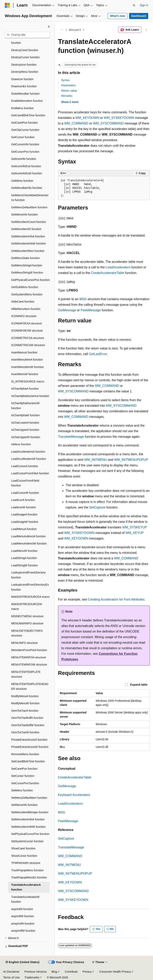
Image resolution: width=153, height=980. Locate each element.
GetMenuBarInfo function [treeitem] (27, 188)
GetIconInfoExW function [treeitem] (27, 173)
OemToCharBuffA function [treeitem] (27, 718)
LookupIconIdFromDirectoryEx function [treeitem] (30, 587)
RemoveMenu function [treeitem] (25, 754)
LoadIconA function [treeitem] (23, 500)
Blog (54, 972)
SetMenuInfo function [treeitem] (24, 805)
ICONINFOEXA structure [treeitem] (26, 323)
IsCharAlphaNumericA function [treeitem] (30, 396)
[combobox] (27, 35)
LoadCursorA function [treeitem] (25, 466)
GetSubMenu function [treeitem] (25, 287)
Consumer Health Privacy (115, 972)
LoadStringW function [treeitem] (25, 565)
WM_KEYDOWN (87, 118)
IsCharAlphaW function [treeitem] (25, 415)
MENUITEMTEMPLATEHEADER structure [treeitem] (30, 686)
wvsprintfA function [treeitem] (23, 924)
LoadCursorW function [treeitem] (25, 493)
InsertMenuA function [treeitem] (24, 352)
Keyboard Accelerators (74, 795)
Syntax (65, 80)
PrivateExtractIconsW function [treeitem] (30, 747)
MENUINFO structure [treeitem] (24, 643)
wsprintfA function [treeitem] (22, 909)
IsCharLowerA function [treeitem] (25, 423)
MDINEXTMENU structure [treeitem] (27, 616)
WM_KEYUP (135, 533)
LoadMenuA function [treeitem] (24, 529)
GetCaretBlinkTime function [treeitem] (28, 115)
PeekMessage (91, 310)
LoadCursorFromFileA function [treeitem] (30, 473)
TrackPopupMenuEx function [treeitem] (29, 877)
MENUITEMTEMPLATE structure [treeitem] (26, 674)
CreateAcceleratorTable (107, 273)
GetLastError (98, 354)
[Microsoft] (7, 5)
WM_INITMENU (96, 460)
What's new (118, 16)
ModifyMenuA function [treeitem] (25, 696)
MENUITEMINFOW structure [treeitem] (29, 665)
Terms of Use (11, 977)
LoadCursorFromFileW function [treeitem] (25, 483)
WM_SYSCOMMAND (108, 123)
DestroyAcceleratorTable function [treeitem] (26, 40)
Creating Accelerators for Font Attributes (116, 599)
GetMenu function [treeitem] (22, 181)
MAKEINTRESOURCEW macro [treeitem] (27, 607)
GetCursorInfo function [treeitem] (25, 144)
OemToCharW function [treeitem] (25, 732)
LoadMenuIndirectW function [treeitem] (29, 543)
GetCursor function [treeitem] (23, 137)
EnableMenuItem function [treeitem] (27, 101)
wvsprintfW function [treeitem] (23, 931)
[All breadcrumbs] (61, 30)
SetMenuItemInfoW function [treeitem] (28, 827)
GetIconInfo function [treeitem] (24, 159)
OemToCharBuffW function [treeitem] (28, 725)
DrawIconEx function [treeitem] (24, 86)
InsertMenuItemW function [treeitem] (27, 367)
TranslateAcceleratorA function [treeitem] (26, 887)
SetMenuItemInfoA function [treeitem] (28, 819)
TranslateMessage (71, 437)
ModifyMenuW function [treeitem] (25, 703)
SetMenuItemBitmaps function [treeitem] (30, 812)
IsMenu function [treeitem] (21, 444)
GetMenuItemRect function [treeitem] (28, 251)
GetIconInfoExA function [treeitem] (26, 166)
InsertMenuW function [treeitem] (25, 374)
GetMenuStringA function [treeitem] (27, 265)
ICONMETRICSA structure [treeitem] (28, 338)
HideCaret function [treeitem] (23, 302)
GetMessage (67, 310)
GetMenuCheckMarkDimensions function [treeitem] (30, 198)
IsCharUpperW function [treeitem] (26, 437)
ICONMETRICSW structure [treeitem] (28, 345)
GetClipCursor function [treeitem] (25, 130)
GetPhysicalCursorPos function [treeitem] (30, 280)
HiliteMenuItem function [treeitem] (26, 309)
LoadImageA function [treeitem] (24, 514)
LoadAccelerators (118, 267)
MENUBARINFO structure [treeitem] (27, 623)
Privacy (87, 972)
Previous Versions (35, 972)
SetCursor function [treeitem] (23, 776)
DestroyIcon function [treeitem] (24, 65)
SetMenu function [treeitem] (22, 790)
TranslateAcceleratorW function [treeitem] (25, 899)
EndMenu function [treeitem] (22, 108)
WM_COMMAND (76, 123)
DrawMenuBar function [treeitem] (25, 94)
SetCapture (97, 507)
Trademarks (32, 977)
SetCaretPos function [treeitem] (24, 769)
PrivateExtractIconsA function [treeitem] (29, 740)
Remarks (67, 96)
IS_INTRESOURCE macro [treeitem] (28, 381)
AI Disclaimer (11, 972)
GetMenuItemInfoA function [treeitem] (28, 236)
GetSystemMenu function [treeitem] (27, 294)
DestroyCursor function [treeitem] (25, 57)
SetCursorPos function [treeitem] (25, 783)
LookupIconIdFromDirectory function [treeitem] (28, 575)
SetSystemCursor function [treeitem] (27, 841)
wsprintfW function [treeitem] (23, 916)
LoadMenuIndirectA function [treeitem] (28, 536)
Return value (69, 91)
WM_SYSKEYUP (135, 527)
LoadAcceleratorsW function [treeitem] (29, 459)
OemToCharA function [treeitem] (25, 711)
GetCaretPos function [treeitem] (25, 123)
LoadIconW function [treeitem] (24, 507)
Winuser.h (75, 30)
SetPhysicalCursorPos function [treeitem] (30, 834)
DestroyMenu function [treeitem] (25, 72)
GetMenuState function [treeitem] (25, 258)
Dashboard (139, 16)
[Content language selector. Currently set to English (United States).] (22, 962)
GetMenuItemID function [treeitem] (26, 229)
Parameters (68, 85)
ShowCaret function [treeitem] (23, 848)
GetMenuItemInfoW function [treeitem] (28, 244)
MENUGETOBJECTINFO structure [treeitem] (27, 633)
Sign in (144, 5)
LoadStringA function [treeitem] (24, 558)
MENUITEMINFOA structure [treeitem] (29, 657)
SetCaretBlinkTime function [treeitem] (28, 761)
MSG (83, 299)
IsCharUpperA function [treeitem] (25, 430)
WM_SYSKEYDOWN (119, 118)
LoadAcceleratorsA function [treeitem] (28, 452)
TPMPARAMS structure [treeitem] (26, 863)
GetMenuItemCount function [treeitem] (29, 222)
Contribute (71, 972)
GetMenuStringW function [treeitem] (27, 273)
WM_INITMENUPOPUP (131, 460)
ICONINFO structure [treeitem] (24, 316)
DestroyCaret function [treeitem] (25, 50)
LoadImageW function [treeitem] (25, 522)
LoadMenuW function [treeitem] (24, 551)
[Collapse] (49, 27)
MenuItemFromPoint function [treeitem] (29, 650)
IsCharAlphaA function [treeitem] (25, 389)
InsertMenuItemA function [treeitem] (27, 360)
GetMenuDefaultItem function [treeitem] (29, 207)
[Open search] (134, 5)
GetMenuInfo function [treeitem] (25, 214)
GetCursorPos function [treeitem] (25, 152)
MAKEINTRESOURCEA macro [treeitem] (30, 597)
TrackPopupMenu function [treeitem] (27, 870)
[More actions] (146, 30)
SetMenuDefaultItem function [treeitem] (29, 798)
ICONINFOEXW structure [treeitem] (27, 331)
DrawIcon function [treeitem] (22, 79)
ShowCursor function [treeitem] (24, 856)
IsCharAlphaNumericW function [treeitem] (25, 406)
